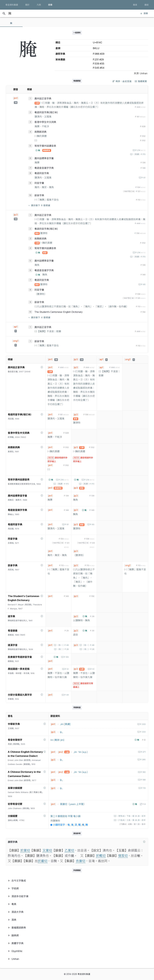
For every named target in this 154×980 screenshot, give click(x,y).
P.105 (66, 657)
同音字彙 (39, 183)
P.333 (143, 724)
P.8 (144, 804)
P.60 (143, 284)
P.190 (143, 772)
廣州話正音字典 (43, 98)
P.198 (143, 780)
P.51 (67, 669)
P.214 (140, 150)
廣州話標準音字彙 (44, 158)
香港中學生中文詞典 (45, 122)
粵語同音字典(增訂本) (46, 112)
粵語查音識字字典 (44, 168)
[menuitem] (77, 881)
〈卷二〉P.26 (62, 649)
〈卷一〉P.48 (62, 645)
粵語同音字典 (42, 173)
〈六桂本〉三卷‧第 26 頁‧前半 (131, 820)
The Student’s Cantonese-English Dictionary (59, 312)
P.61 (143, 178)
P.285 (143, 760)
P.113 (143, 788)
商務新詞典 (40, 132)
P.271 (143, 752)
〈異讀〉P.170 (139, 154)
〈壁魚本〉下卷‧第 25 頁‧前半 (131, 816)
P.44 (66, 695)
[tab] (11, 23)
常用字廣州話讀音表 (45, 146)
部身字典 (39, 195)
